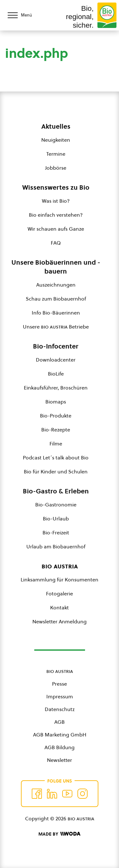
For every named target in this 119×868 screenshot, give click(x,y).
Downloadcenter (56, 360)
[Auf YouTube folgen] (67, 794)
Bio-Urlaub (56, 519)
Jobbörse (56, 168)
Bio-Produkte (56, 416)
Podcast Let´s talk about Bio (56, 458)
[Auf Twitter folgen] (52, 794)
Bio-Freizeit (56, 532)
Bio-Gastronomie (56, 505)
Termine (56, 154)
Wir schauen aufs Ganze (56, 229)
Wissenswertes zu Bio (56, 187)
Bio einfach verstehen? (56, 215)
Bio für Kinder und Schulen (56, 471)
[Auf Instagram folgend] (83, 794)
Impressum (60, 696)
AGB (60, 722)
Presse (60, 684)
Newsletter (60, 760)
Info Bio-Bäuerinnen (56, 313)
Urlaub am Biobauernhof (56, 546)
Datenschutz (60, 709)
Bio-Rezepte (56, 430)
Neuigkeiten (56, 140)
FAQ (56, 243)
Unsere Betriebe (56, 327)
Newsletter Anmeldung (60, 621)
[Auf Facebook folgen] (37, 794)
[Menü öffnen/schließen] (25, 15)
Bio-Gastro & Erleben (56, 491)
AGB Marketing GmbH (60, 735)
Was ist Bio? (56, 201)
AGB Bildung (60, 747)
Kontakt (60, 607)
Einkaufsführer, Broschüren (56, 388)
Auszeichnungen (56, 285)
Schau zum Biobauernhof (56, 299)
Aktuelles (56, 126)
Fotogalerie (60, 593)
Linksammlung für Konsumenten (60, 580)
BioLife (56, 374)
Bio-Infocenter (56, 346)
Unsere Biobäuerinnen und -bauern (56, 267)
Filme (56, 444)
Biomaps (56, 402)
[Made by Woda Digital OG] (59, 834)
